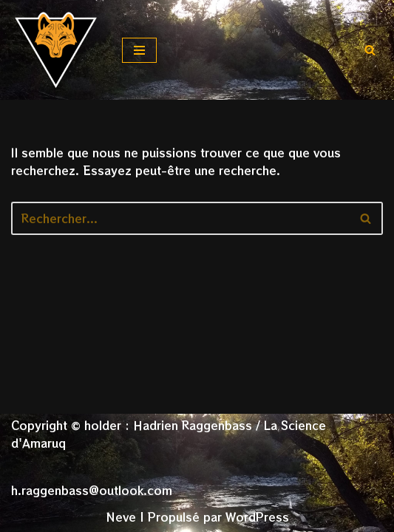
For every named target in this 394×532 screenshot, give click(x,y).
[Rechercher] (370, 50)
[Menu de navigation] (139, 50)
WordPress (257, 517)
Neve (121, 517)
